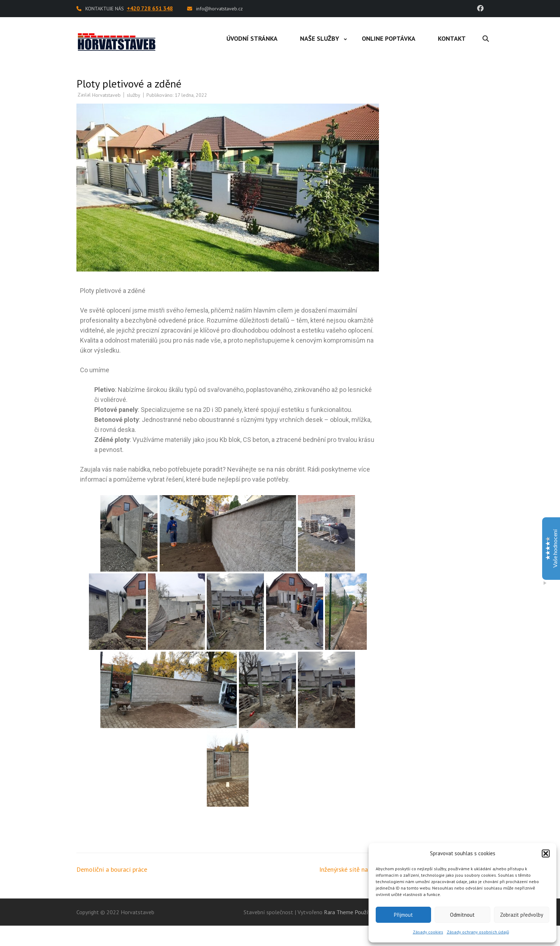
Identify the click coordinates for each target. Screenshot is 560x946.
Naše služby (320, 38)
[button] (546, 853)
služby (134, 95)
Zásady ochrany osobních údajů (478, 932)
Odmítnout (462, 915)
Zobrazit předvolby (522, 915)
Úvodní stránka (252, 38)
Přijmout (403, 915)
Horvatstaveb (106, 95)
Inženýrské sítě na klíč (349, 869)
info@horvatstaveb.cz (219, 9)
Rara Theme (339, 912)
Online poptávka (389, 38)
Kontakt (452, 38)
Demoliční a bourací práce (112, 869)
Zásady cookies (428, 932)
